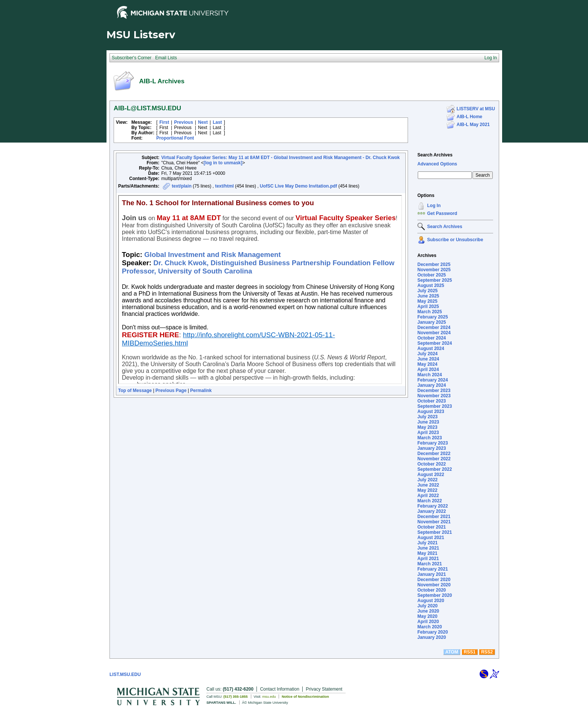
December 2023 (434, 391)
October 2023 (432, 401)
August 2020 (431, 601)
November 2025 (434, 270)
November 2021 (434, 522)
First (164, 122)
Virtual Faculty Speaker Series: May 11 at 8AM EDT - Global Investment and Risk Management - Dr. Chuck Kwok (280, 158)
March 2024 (430, 375)
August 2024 (431, 348)
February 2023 (433, 443)
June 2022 (428, 485)
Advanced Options (437, 164)
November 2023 (434, 396)
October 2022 (432, 464)
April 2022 (428, 496)
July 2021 (427, 543)
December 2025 (434, 264)
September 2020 (435, 595)
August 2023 (431, 412)
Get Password (442, 213)
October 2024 (432, 338)
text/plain (182, 186)
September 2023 (435, 406)
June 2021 (428, 548)
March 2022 (430, 501)
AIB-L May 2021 (473, 125)
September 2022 (435, 469)
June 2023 (428, 422)
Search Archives (435, 155)
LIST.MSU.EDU (125, 674)
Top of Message (135, 391)
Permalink (201, 391)
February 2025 (433, 317)
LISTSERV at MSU (476, 109)
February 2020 (433, 632)
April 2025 (428, 306)
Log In (434, 206)
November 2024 (434, 333)
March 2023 (430, 438)
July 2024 (427, 354)
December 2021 (434, 517)
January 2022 (432, 511)
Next (203, 122)
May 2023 (427, 427)
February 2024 (433, 380)
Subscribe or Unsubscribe (455, 240)
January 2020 (432, 637)
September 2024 (435, 343)
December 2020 (434, 580)
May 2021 (427, 553)
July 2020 (427, 606)
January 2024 (432, 385)
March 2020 (430, 627)
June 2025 (428, 296)
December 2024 (434, 327)
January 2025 (432, 322)
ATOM (451, 652)
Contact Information (280, 689)
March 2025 (430, 312)
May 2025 (427, 301)
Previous (184, 122)
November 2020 (434, 585)
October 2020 (432, 590)
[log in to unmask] (223, 163)
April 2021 (428, 559)
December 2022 (434, 454)
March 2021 (430, 564)
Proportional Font (175, 138)
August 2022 (431, 475)
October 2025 (432, 275)
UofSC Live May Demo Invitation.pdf (298, 186)
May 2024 (427, 364)
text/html (224, 186)
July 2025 (427, 291)
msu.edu (269, 696)
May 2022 (427, 490)
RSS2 (487, 652)
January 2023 (432, 448)
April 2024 (428, 370)
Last (217, 122)
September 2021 (435, 532)
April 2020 (428, 622)
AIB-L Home (469, 117)
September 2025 (435, 280)
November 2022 (434, 459)
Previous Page (171, 391)
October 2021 (432, 527)
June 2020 (428, 611)
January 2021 (432, 574)
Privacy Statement (324, 689)
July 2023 (427, 417)
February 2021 (433, 569)
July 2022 (427, 480)
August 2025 (431, 285)
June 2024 (428, 359)
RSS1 (470, 652)
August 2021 (431, 538)
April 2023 (428, 433)
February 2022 (433, 506)
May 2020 (427, 616)
